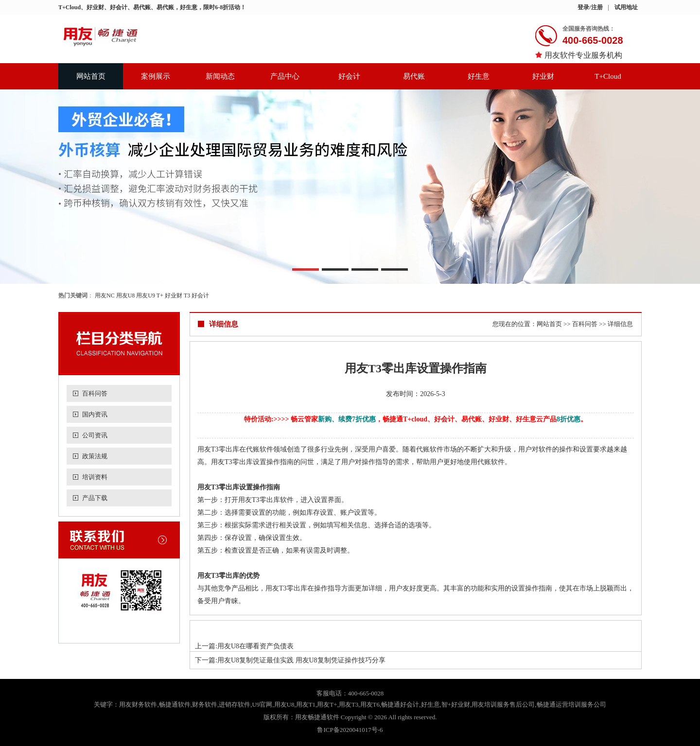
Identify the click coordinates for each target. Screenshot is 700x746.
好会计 (349, 76)
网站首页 (91, 76)
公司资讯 (95, 435)
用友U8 (126, 295)
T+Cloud (608, 76)
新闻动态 (220, 76)
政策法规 (95, 456)
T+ (160, 295)
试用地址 (626, 7)
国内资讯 (95, 414)
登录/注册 (590, 7)
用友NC (105, 295)
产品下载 (95, 498)
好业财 (543, 76)
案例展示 (156, 76)
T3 (187, 295)
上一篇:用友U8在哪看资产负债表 (244, 646)
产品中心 (285, 76)
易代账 (414, 76)
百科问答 (95, 393)
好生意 (479, 76)
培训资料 (95, 477)
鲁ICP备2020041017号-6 (350, 730)
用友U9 (146, 295)
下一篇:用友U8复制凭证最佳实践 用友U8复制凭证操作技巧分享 (290, 660)
